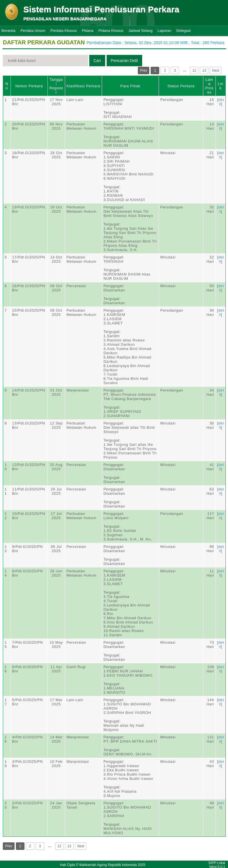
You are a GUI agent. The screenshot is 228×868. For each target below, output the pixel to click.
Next (216, 71)
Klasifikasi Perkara (83, 86)
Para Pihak (130, 86)
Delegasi (184, 31)
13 (204, 71)
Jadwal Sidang (141, 31)
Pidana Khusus (111, 31)
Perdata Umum (33, 31)
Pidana (88, 31)
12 (194, 71)
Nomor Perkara (29, 86)
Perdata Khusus (64, 31)
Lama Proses (209, 86)
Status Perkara (181, 86)
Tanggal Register (56, 86)
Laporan (165, 31)
